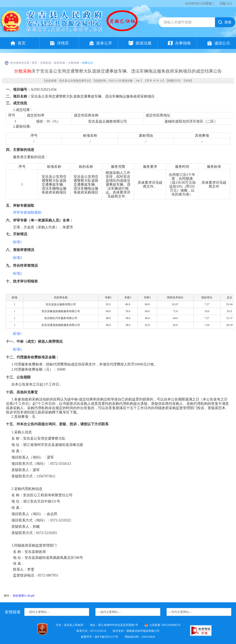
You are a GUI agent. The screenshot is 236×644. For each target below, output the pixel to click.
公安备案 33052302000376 (165, 625)
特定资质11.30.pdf (24, 596)
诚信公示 (222, 43)
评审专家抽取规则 (27, 212)
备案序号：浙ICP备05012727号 (100, 637)
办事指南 (183, 43)
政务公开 (104, 43)
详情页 (63, 43)
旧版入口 (226, 3)
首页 (22, 43)
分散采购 (74, 63)
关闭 (188, 81)
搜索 (228, 22)
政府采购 (60, 63)
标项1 (17, 242)
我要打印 (173, 81)
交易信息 (46, 63)
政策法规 (144, 43)
